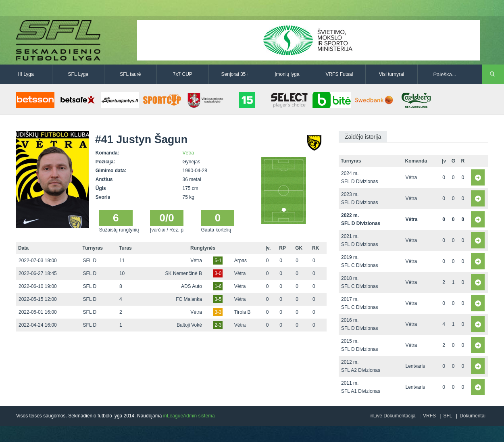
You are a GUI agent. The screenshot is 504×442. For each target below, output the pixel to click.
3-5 (218, 299)
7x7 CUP (183, 74)
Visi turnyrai (392, 74)
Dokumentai (473, 416)
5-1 (218, 261)
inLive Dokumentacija (392, 416)
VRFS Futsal (339, 74)
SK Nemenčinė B (184, 273)
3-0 (218, 273)
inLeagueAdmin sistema (189, 416)
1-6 (218, 286)
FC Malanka (189, 299)
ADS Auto (192, 286)
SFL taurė (130, 74)
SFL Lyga (78, 74)
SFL (448, 416)
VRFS (429, 416)
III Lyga (26, 74)
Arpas (241, 261)
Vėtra (188, 153)
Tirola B (243, 312)
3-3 (218, 312)
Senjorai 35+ (235, 74)
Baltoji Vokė (189, 325)
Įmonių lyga (287, 74)
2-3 (218, 325)
